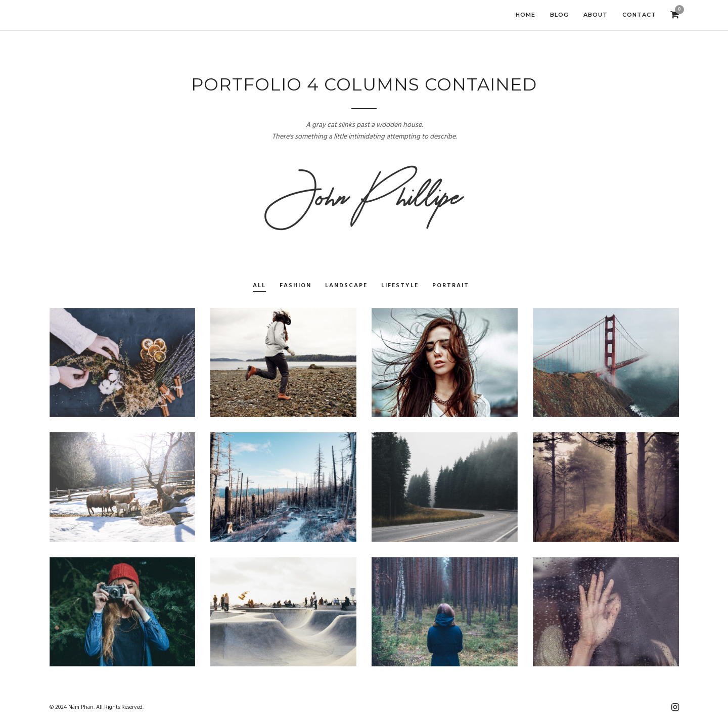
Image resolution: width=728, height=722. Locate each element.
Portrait (451, 286)
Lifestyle (400, 286)
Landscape (346, 286)
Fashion (295, 286)
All (259, 286)
